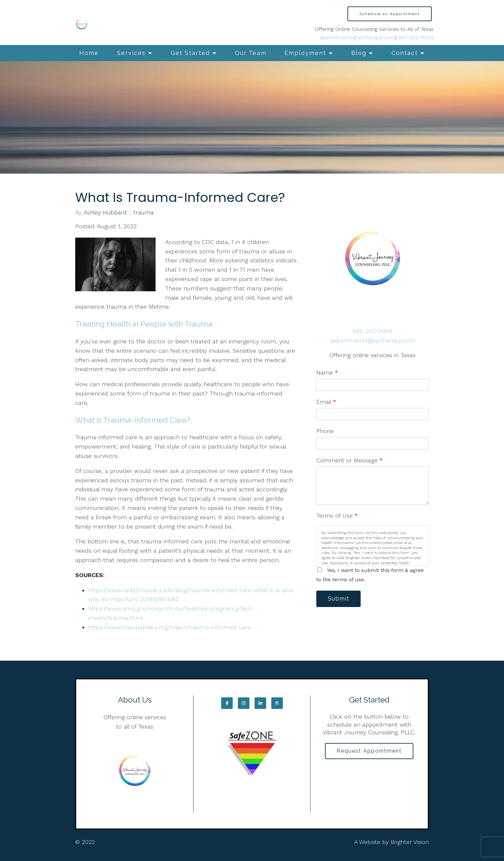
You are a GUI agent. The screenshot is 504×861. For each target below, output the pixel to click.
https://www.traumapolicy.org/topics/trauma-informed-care (170, 627)
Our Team (251, 53)
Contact (405, 53)
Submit (339, 599)
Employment (305, 53)
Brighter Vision (410, 842)
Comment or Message (350, 460)
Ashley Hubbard (105, 213)
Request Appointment (369, 751)
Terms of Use (337, 516)
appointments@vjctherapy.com (357, 37)
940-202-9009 (416, 37)
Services (131, 53)
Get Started (190, 53)
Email (326, 402)
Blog (359, 53)
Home (89, 53)
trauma (144, 213)
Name (327, 372)
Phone (325, 431)
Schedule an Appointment (390, 14)
